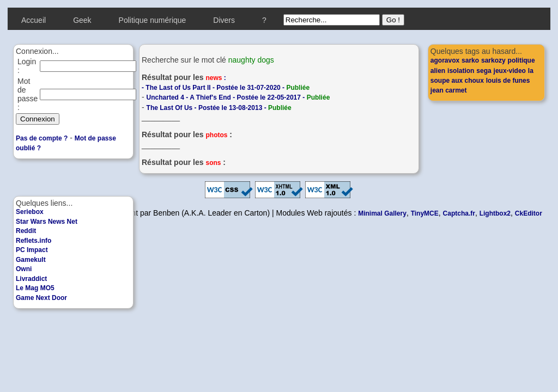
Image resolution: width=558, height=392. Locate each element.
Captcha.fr (459, 213)
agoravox (445, 60)
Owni (24, 269)
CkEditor (529, 213)
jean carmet (449, 90)
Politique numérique (153, 20)
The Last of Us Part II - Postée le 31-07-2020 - (228, 88)
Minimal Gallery (382, 213)
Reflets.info (34, 241)
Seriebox (30, 212)
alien (438, 71)
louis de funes (508, 81)
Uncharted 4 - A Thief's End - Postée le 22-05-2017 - (238, 97)
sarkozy (493, 60)
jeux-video (510, 71)
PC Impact (32, 250)
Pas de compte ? (42, 138)
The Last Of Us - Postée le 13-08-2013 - (219, 108)
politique (521, 60)
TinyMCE (425, 213)
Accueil (34, 20)
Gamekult (31, 260)
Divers (224, 20)
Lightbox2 (495, 213)
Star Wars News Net (47, 222)
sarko (470, 60)
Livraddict (31, 279)
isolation (461, 71)
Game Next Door (41, 298)
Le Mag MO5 (35, 288)
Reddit (26, 231)
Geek (82, 20)
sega (484, 71)
